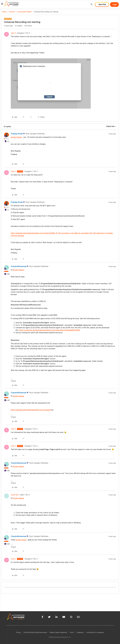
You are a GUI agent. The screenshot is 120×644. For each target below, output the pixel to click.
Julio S (13, 33)
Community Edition (24, 12)
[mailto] (78, 617)
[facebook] (42, 617)
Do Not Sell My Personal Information (35, 633)
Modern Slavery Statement (58, 633)
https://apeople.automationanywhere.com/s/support (31, 410)
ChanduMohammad (19, 266)
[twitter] (49, 617)
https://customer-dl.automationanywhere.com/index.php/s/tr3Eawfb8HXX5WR (50, 330)
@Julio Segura (16, 137)
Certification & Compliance (95, 633)
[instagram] (71, 617)
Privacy (18, 633)
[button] (2, 4)
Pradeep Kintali (17, 134)
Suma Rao (15, 495)
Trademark (80, 633)
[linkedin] (57, 617)
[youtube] (64, 617)
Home (4, 12)
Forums (12, 12)
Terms (72, 633)
